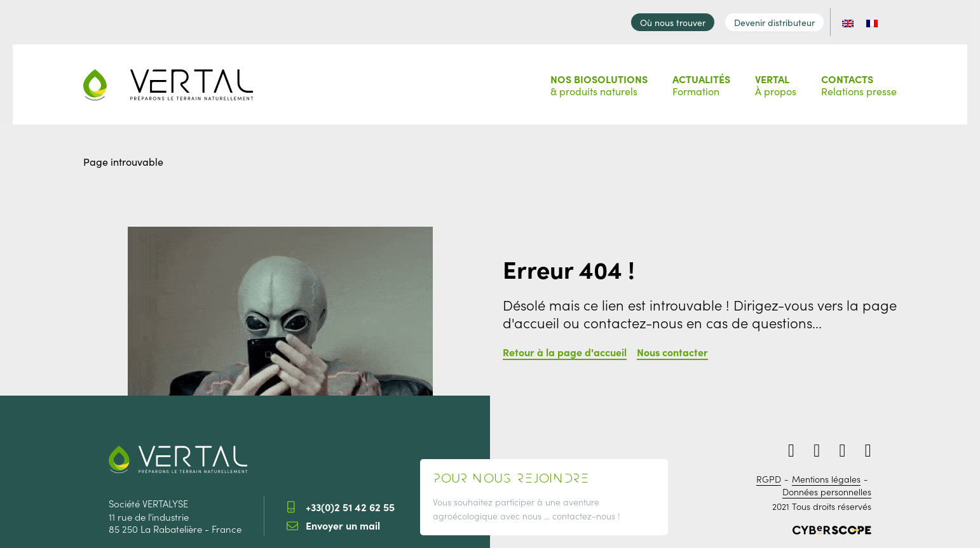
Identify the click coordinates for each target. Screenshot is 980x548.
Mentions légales (826, 476)
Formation (701, 81)
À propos (776, 81)
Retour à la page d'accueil (565, 349)
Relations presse (859, 81)
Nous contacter (672, 349)
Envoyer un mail (343, 522)
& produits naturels (599, 81)
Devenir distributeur (782, 20)
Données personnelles (827, 489)
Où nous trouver (680, 20)
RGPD (769, 476)
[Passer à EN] (855, 20)
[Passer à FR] (880, 20)
